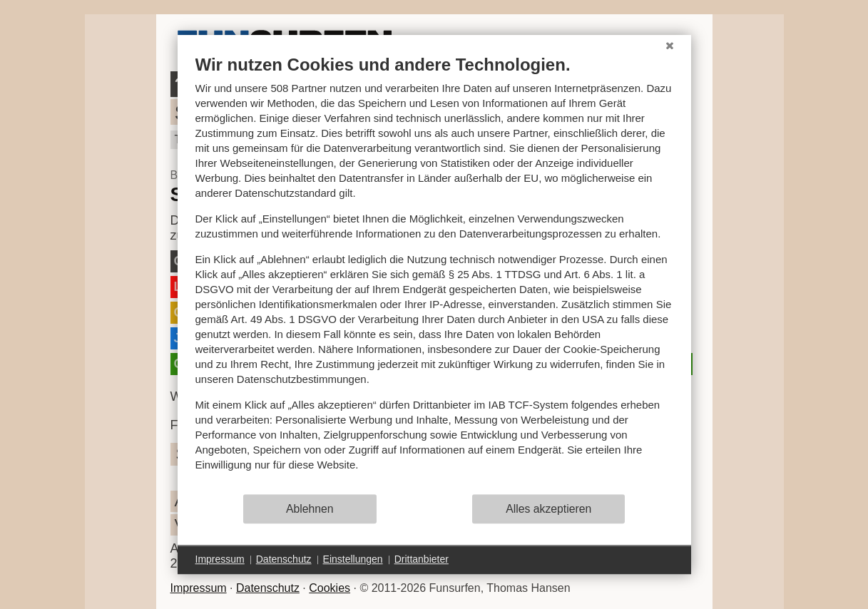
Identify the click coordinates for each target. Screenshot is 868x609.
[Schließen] (670, 46)
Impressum (199, 588)
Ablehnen (310, 509)
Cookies (330, 588)
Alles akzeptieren (548, 509)
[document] (434, 273)
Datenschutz (268, 588)
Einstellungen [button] (353, 559)
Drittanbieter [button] (422, 559)
